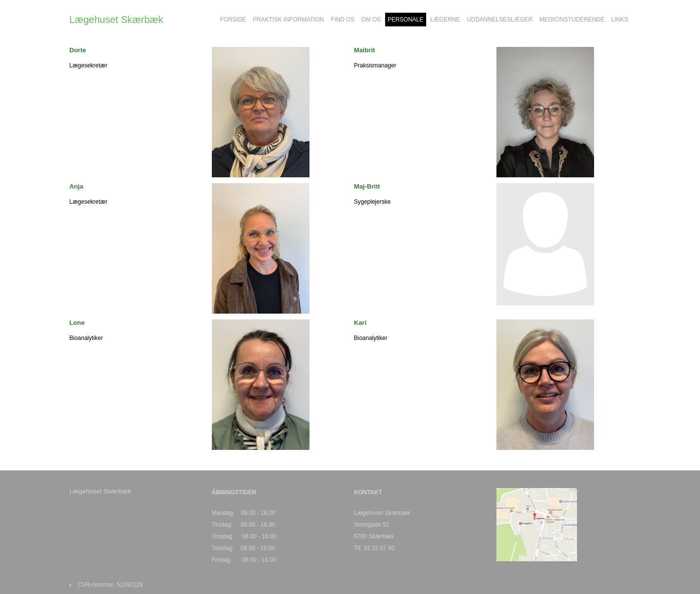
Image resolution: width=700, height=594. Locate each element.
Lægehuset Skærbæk (116, 20)
